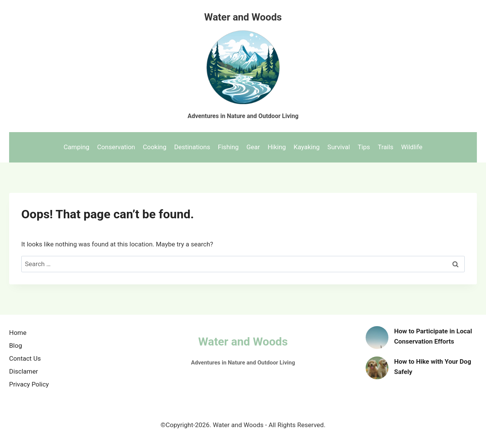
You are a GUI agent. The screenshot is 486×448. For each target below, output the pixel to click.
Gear (253, 147)
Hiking (277, 147)
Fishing (228, 147)
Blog (16, 345)
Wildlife (412, 147)
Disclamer (24, 371)
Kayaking (307, 147)
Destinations (192, 147)
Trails (386, 147)
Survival (338, 147)
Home (18, 333)
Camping (77, 147)
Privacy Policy (29, 384)
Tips (364, 147)
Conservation (116, 147)
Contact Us (25, 358)
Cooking (155, 147)
